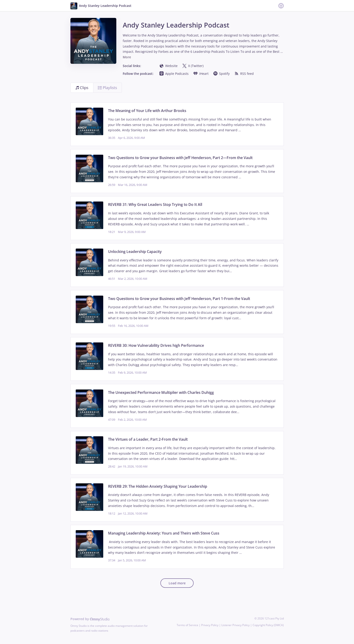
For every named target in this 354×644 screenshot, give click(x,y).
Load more (177, 583)
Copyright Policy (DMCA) (268, 625)
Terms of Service (187, 625)
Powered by (90, 619)
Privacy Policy (210, 625)
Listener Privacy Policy (236, 625)
